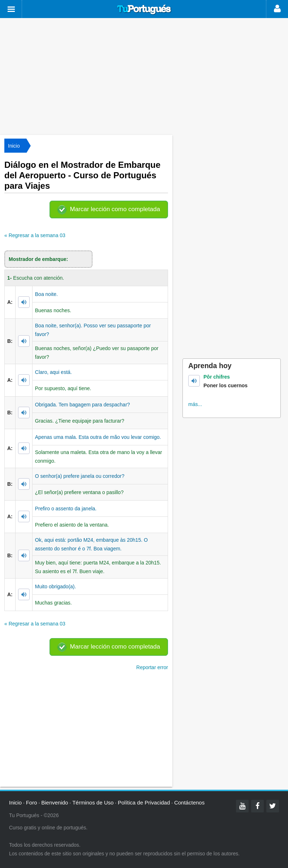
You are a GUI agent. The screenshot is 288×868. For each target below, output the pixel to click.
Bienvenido (55, 802)
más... (195, 404)
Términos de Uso (93, 802)
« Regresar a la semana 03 (35, 235)
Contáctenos (189, 802)
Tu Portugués (144, 10)
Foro (32, 802)
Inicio (14, 146)
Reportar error (152, 667)
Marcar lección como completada (115, 209)
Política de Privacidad (144, 802)
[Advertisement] (144, 76)
